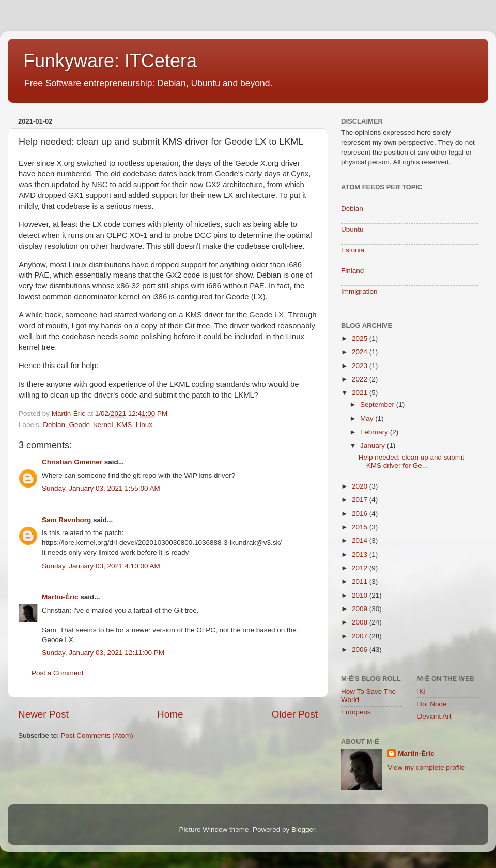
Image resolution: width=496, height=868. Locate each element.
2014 (361, 540)
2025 (361, 338)
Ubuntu (352, 229)
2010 (361, 595)
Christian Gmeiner (72, 462)
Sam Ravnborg (66, 520)
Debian (54, 425)
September (378, 405)
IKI (422, 691)
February (375, 432)
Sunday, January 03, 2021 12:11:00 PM (103, 653)
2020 (361, 486)
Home (170, 714)
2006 (361, 650)
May (368, 418)
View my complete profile (426, 767)
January (374, 445)
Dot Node (432, 704)
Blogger (303, 829)
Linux (144, 425)
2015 (361, 527)
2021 (361, 393)
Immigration (359, 291)
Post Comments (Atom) (97, 735)
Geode (80, 425)
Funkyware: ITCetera (110, 61)
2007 (361, 636)
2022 (361, 379)
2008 (361, 622)
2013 (361, 554)
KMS (124, 425)
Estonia (353, 250)
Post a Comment (58, 673)
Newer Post (43, 714)
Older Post (295, 714)
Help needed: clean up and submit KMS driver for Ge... (412, 461)
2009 (361, 609)
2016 (361, 514)
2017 (361, 500)
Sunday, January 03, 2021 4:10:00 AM (101, 566)
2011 (361, 581)
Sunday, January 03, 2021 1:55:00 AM (101, 488)
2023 (361, 366)
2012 (361, 568)
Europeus (356, 712)
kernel (104, 425)
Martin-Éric (60, 597)
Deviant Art (435, 716)
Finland (352, 271)
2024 (361, 352)
